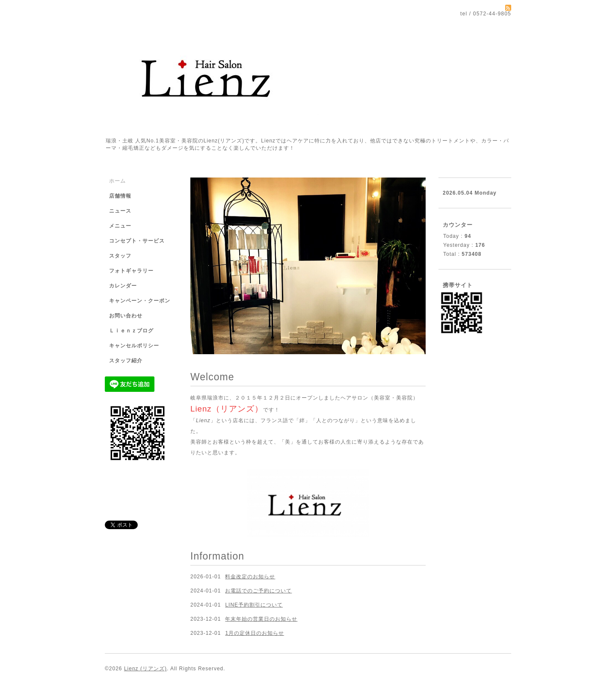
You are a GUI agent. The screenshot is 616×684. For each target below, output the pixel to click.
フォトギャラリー (131, 271)
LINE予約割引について (254, 605)
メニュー (120, 226)
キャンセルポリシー (134, 346)
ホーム (117, 181)
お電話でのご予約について (258, 591)
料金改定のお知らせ (250, 577)
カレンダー (123, 286)
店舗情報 (120, 196)
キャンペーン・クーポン (140, 301)
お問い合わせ (126, 316)
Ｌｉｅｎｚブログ (131, 331)
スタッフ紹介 (126, 361)
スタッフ (120, 256)
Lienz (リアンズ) (145, 669)
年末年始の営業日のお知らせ (261, 619)
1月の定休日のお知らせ (255, 633)
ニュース (120, 211)
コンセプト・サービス (137, 241)
